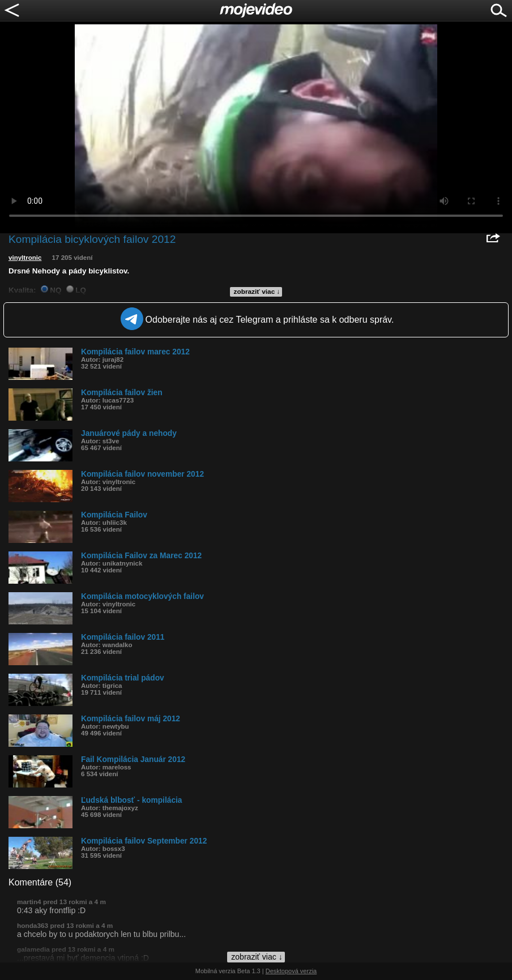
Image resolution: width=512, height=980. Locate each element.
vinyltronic (25, 258)
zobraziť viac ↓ (257, 292)
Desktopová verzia (291, 971)
